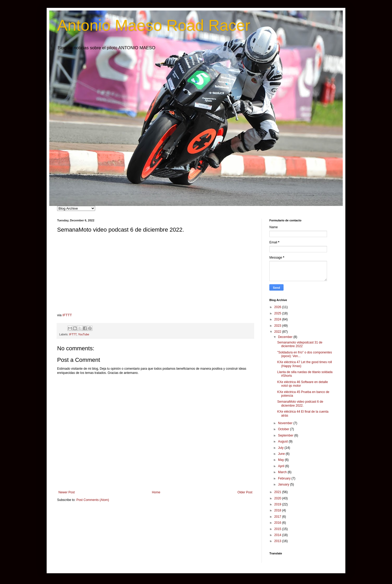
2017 (278, 517)
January (284, 484)
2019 (278, 504)
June (282, 454)
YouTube (84, 334)
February (285, 478)
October (284, 429)
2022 (278, 332)
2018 (278, 510)
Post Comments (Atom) (93, 500)
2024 (278, 319)
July (281, 448)
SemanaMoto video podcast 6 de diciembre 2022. (300, 403)
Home (156, 492)
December (286, 337)
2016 (278, 523)
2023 (278, 326)
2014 (278, 535)
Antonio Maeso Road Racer (154, 25)
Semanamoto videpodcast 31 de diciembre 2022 (300, 344)
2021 (278, 492)
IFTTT (67, 315)
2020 (278, 498)
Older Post (245, 492)
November (286, 423)
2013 (278, 541)
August (283, 441)
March (283, 472)
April (282, 466)
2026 (278, 307)
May (281, 460)
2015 (278, 529)
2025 (278, 313)
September (286, 435)
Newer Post (67, 492)
